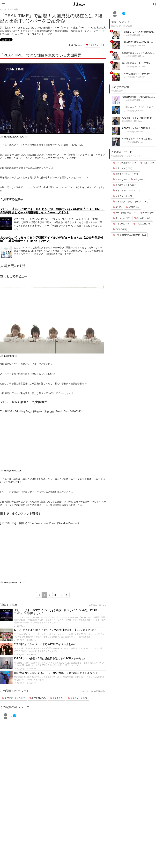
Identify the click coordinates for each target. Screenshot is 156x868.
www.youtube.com (13, 471)
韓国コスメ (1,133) (123, 168)
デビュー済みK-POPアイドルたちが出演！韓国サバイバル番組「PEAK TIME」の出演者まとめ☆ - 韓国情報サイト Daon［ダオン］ (52, 211)
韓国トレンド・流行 (101, 841)
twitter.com (9, 356)
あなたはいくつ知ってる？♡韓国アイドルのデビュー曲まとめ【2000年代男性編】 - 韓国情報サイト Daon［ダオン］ (52, 239)
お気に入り (92, 45)
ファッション (98, 816)
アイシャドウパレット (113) (127, 191)
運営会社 (124, 808)
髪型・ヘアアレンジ (101, 825)
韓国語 (95, 846)
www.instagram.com (14, 137)
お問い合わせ (126, 820)
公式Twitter (125, 837)
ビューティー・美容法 (102, 829)
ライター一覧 (126, 825)
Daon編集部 (127, 121)
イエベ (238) (120, 179)
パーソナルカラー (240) (125, 163)
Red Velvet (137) (122, 218)
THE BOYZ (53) (121, 224)
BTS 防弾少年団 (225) (125, 213)
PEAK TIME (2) (38, 698)
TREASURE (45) (142, 224)
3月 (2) (117, 207)
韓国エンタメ (98, 808)
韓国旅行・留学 (99, 812)
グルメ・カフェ (99, 833)
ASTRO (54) (133, 207)
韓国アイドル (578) (78, 698)
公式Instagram (126, 833)
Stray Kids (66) (142, 218)
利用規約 (124, 812)
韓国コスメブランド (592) (126, 174)
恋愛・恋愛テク (99, 837)
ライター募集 (126, 829)
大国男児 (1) (57, 698)
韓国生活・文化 (99, 850)
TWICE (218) (120, 229)
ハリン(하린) (20, 640)
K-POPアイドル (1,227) (14, 698)
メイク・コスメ (99, 820)
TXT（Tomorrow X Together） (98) (129, 235)
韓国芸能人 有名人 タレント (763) (130, 202)
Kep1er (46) (147, 213)
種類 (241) (137, 179)
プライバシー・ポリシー (131, 816)
